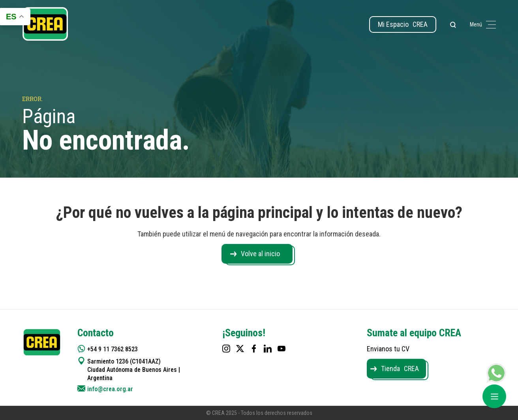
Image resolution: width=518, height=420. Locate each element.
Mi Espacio (403, 24)
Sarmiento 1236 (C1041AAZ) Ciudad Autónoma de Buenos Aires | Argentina (134, 370)
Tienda (400, 368)
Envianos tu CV (388, 349)
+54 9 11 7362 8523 (113, 349)
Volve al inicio (260, 254)
